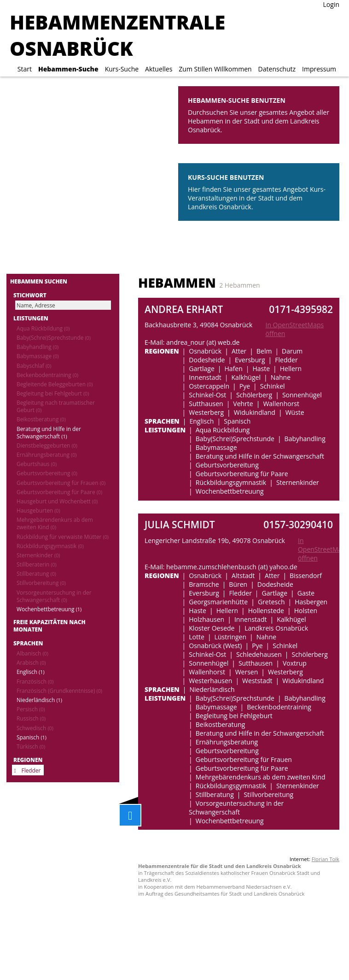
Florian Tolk (326, 859)
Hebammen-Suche (68, 69)
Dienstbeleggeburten (47, 445)
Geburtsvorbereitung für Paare (59, 492)
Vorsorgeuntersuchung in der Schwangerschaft (54, 596)
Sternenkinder (38, 555)
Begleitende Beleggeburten (55, 384)
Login (331, 4)
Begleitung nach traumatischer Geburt (56, 406)
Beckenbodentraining (47, 375)
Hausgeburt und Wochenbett (57, 501)
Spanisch (32, 737)
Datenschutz (277, 69)
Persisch (31, 709)
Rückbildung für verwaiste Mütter (63, 537)
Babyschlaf (34, 366)
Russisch (31, 718)
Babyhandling (38, 347)
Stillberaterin (37, 564)
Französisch (35, 681)
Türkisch (31, 746)
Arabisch (31, 662)
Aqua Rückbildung (43, 328)
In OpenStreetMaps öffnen (294, 329)
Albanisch (32, 653)
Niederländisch (39, 700)
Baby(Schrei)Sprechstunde (54, 337)
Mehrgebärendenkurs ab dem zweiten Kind (55, 523)
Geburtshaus (37, 464)
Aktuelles (159, 69)
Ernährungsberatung (47, 455)
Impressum (319, 69)
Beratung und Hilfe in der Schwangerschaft (49, 432)
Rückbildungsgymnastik (50, 546)
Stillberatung (36, 573)
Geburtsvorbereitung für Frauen (61, 483)
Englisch (31, 672)
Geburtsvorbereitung (47, 473)
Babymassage (38, 356)
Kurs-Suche (122, 69)
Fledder (31, 770)
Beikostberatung (41, 419)
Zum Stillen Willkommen (215, 69)
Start (25, 69)
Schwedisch (35, 728)
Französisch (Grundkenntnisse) (59, 691)
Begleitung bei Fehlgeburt (53, 393)
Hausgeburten (38, 510)
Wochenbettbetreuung (49, 609)
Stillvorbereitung (41, 583)
